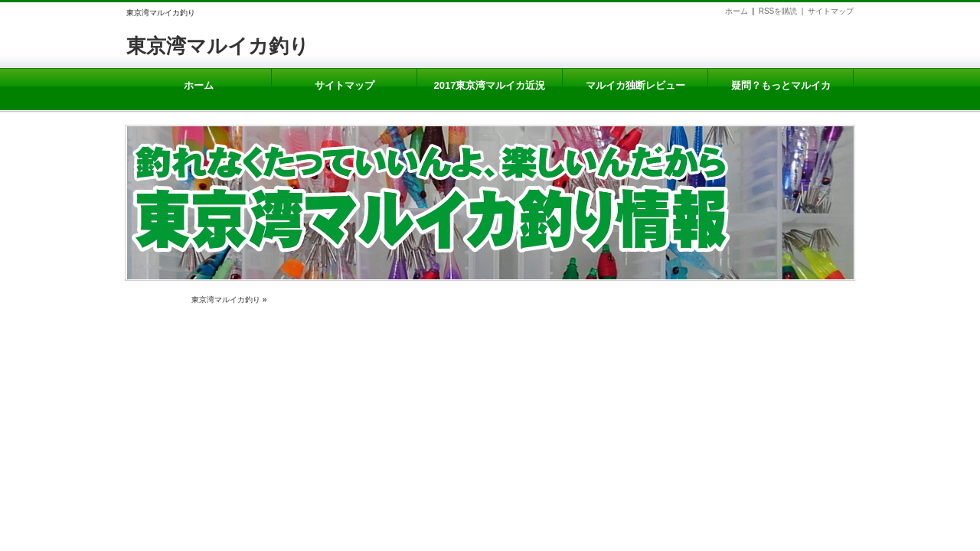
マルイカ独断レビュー (635, 86)
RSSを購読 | (783, 11)
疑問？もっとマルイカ (781, 86)
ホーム (737, 11)
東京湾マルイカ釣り (218, 46)
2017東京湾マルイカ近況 (490, 86)
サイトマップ (831, 11)
